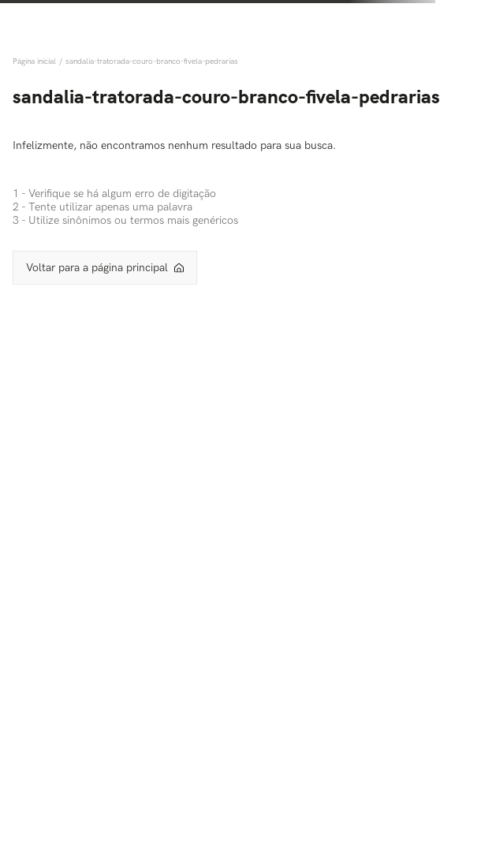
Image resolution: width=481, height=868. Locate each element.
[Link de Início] (36, 61)
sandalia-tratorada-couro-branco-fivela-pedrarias (152, 61)
